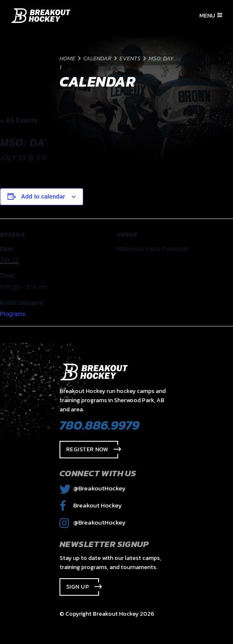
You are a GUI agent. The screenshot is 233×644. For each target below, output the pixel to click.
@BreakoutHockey (93, 488)
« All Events (19, 121)
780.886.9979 (99, 425)
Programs (13, 314)
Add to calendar (43, 196)
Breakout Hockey (91, 505)
